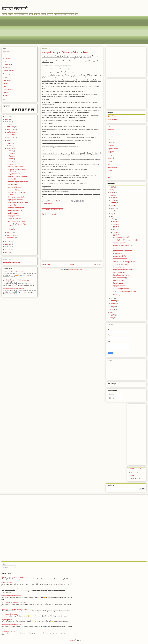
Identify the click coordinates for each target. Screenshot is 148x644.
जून (112, 214)
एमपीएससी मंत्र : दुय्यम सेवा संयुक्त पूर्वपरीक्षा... (124, 262)
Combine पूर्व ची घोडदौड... (15, 187)
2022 (7, 241)
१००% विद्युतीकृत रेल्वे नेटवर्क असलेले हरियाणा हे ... (125, 240)
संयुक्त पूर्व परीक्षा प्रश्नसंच (15, 205)
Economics (49, 204)
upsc (5, 99)
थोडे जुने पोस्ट (97, 265)
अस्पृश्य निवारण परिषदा (7, 582)
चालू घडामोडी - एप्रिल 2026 (12, 262)
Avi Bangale (113, 116)
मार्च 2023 (10, 233)
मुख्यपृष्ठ (72, 265)
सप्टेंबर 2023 (11, 135)
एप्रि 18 (11, 156)
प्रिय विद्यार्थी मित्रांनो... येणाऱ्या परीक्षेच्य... (18, 182)
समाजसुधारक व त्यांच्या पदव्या (8, 631)
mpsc (5, 86)
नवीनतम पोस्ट (46, 265)
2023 (7, 124)
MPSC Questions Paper (136, 469)
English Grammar (9, 71)
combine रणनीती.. (13, 185)
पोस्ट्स (111, 395)
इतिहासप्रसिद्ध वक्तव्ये (14, 216)
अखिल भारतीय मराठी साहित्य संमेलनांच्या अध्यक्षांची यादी (14, 577)
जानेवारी (113, 304)
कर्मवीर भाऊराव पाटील (14, 213)
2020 (7, 247)
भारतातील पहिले (12, 179)
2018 (7, 252)
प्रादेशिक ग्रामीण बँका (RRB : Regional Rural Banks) (15, 609)
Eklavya (131, 475)
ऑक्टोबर (114, 203)
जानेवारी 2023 (11, 238)
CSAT (5, 61)
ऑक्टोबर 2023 (11, 132)
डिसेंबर (113, 198)
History (5, 77)
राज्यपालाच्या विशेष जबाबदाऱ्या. (16, 190)
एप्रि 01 (11, 229)
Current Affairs (8, 64)
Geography (7, 74)
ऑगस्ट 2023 (11, 138)
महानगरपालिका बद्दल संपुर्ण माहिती (16, 167)
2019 (7, 249)
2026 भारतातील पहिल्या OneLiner (10, 614)
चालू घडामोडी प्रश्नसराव (14, 174)
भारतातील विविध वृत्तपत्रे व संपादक (17, 221)
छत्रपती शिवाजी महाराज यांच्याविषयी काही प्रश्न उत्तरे (16, 280)
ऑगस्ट (113, 208)
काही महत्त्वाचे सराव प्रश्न (15, 219)
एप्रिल (113, 219)
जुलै (112, 211)
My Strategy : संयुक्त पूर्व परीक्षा (17, 197)
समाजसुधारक (6, 58)
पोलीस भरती (6, 52)
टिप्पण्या (111, 398)
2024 (7, 122)
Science (6, 93)
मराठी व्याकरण (7, 55)
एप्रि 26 (11, 151)
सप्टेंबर (113, 206)
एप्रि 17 (11, 159)
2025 (7, 119)
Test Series (7, 96)
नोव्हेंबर (113, 200)
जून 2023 (10, 143)
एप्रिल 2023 (10, 149)
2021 (7, 244)
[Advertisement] (62, 30)
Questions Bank (8, 90)
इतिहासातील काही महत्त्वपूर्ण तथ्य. (16, 208)
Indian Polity (7, 80)
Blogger (72, 640)
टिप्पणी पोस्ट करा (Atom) (76, 270)
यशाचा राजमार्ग (15, 9)
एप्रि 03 (11, 164)
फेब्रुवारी (114, 301)
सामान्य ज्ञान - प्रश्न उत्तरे (7, 619)
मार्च (112, 298)
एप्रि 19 (11, 154)
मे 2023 (9, 146)
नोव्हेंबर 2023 (11, 130)
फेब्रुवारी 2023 (11, 235)
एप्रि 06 (11, 162)
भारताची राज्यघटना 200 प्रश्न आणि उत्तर (11, 589)
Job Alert (6, 83)
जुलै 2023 (10, 140)
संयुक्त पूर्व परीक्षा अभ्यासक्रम (15, 200)
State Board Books (135, 478)
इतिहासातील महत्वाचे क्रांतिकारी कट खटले (14, 272)
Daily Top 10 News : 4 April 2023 (18, 176)
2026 (7, 116)
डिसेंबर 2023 (11, 127)
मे (112, 216)
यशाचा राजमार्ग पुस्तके (134, 472)
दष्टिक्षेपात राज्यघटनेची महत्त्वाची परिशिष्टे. (18, 202)
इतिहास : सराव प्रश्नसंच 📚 (15, 211)
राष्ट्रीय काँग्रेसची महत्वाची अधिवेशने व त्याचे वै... (125, 291)
